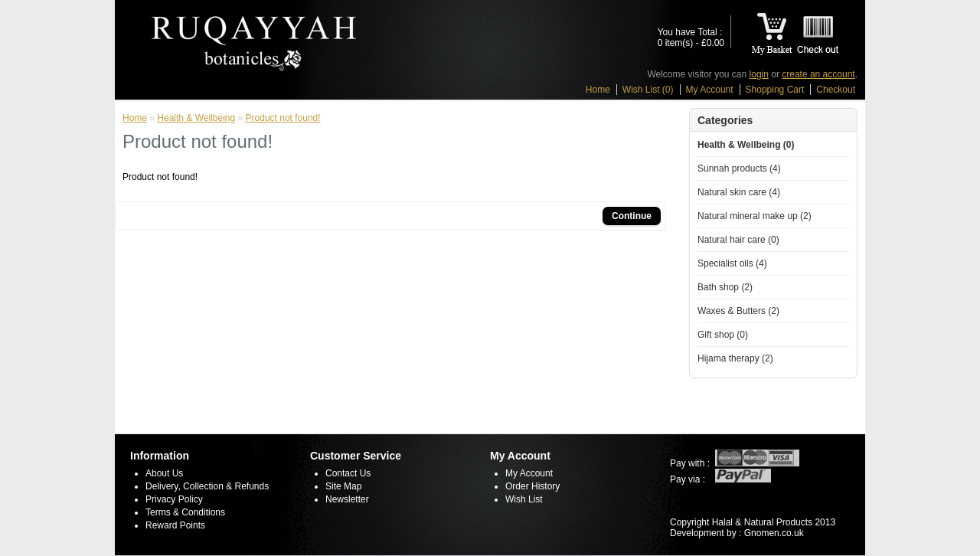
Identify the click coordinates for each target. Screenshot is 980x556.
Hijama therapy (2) (735, 358)
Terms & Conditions (185, 512)
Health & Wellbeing (196, 118)
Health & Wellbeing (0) (746, 145)
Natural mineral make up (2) (755, 216)
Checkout (836, 90)
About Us (164, 473)
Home (598, 90)
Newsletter (347, 499)
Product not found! (283, 118)
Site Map (343, 486)
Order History (532, 486)
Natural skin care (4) (739, 192)
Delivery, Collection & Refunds (207, 486)
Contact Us (348, 473)
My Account (710, 90)
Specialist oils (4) (732, 263)
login (759, 74)
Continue (632, 216)
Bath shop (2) (725, 287)
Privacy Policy (174, 499)
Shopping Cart (775, 90)
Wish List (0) (648, 90)
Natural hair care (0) (738, 240)
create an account (818, 74)
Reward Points (175, 525)
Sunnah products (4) (739, 168)
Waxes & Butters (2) (738, 311)
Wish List (524, 499)
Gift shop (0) (723, 335)
